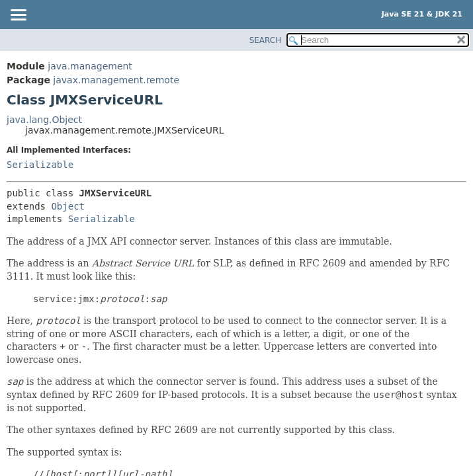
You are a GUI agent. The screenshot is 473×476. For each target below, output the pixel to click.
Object (68, 206)
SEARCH (266, 40)
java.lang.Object (44, 120)
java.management (90, 66)
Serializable (40, 165)
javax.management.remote (116, 80)
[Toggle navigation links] (18, 16)
